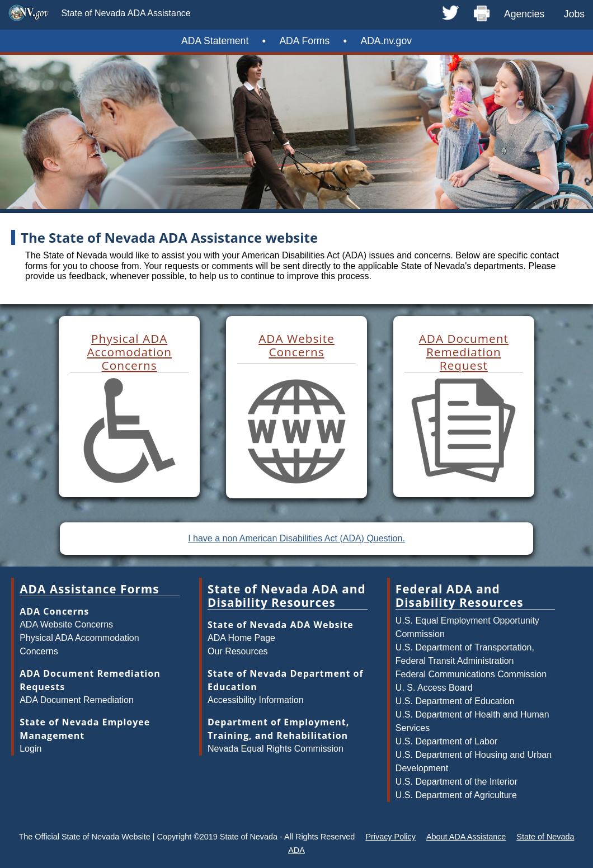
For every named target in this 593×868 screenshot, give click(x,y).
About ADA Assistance (466, 837)
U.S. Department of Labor (446, 741)
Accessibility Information (256, 700)
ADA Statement (215, 41)
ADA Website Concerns (66, 624)
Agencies (524, 14)
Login (30, 749)
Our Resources (238, 651)
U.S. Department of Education (455, 701)
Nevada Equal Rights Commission (276, 749)
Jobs (574, 14)
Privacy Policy (390, 837)
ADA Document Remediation (77, 700)
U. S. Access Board (434, 688)
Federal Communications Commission (471, 674)
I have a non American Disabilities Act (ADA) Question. (296, 538)
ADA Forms (304, 41)
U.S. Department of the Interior (456, 782)
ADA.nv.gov (386, 41)
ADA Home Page (241, 638)
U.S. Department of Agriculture (456, 795)
